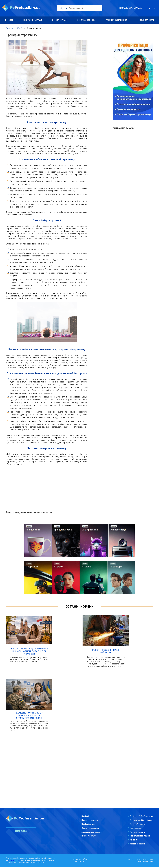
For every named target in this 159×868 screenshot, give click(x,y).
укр (154, 8)
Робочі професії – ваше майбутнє (106, 652)
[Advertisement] (47, 487)
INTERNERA (79, 862)
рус (148, 8)
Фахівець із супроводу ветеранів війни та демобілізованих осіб (29, 716)
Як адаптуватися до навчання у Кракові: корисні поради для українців (29, 652)
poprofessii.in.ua (14, 861)
